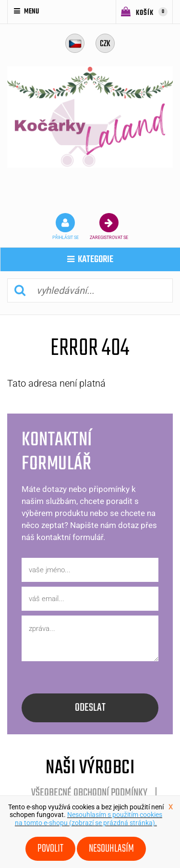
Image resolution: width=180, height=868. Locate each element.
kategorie (90, 259)
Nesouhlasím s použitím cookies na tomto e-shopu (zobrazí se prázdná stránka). (89, 819)
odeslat (90, 708)
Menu (26, 12)
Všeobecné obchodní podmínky (89, 793)
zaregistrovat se (109, 226)
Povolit (50, 849)
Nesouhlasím (111, 849)
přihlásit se (66, 226)
